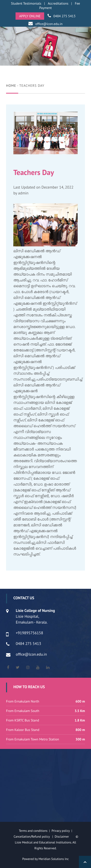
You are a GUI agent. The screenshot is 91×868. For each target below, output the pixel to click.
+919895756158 (29, 633)
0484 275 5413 (64, 16)
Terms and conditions (33, 831)
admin (23, 193)
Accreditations (58, 3)
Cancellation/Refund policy (32, 837)
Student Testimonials (26, 3)
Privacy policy (61, 831)
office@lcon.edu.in (49, 24)
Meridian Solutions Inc (54, 859)
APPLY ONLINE (30, 16)
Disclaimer (65, 837)
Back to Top (85, 862)
